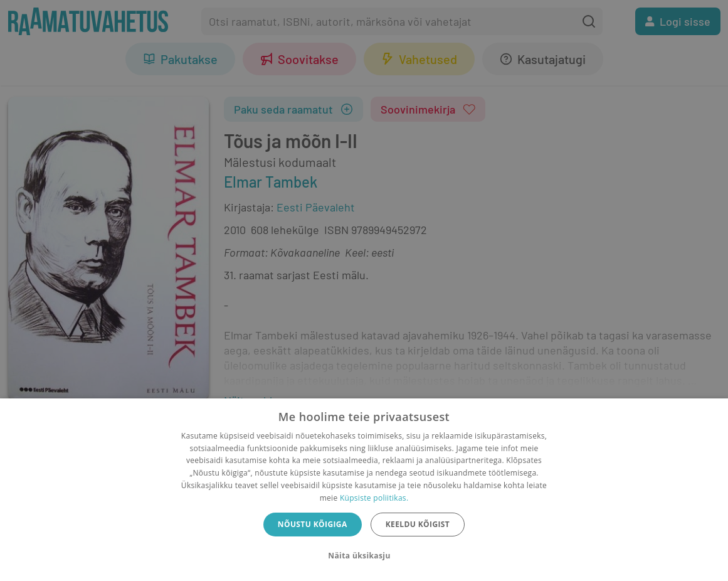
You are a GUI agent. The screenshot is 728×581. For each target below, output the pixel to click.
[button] (364, 556)
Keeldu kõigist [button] (418, 524)
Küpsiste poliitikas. (374, 498)
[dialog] (364, 490)
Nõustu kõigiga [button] (313, 524)
